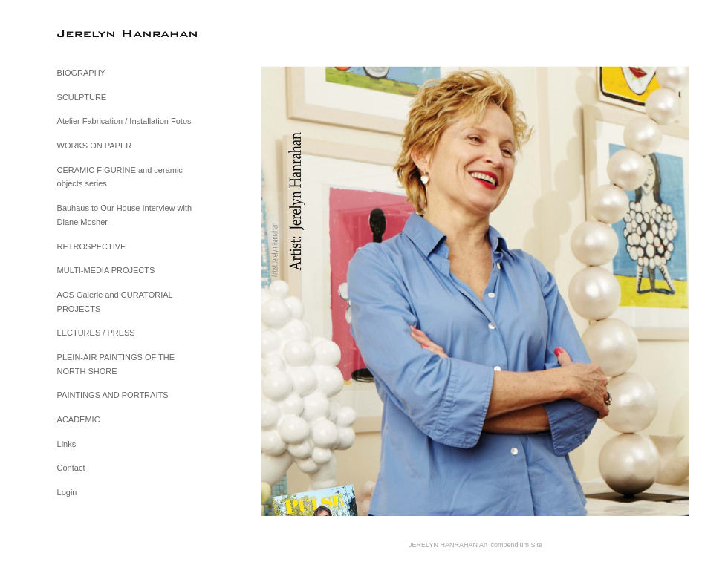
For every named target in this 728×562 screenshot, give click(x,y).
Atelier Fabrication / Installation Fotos (124, 121)
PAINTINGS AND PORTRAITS (113, 395)
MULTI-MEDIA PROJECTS (106, 270)
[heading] (94, 33)
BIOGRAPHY (81, 73)
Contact (71, 468)
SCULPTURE (82, 97)
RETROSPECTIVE (92, 246)
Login (67, 492)
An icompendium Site (511, 545)
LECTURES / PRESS (96, 333)
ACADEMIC (79, 419)
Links (67, 444)
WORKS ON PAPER (95, 146)
